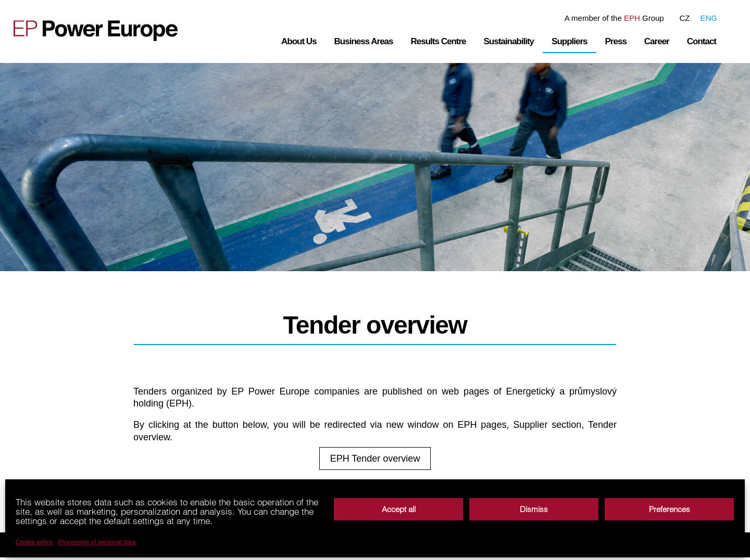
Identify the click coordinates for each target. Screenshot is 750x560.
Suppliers (569, 41)
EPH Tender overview (375, 460)
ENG (709, 18)
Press (616, 41)
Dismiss (534, 509)
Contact (702, 41)
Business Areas (364, 41)
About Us (299, 41)
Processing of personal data (97, 542)
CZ (684, 18)
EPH (632, 18)
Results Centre (439, 41)
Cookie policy (34, 542)
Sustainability (509, 41)
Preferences (670, 509)
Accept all (399, 509)
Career (657, 41)
